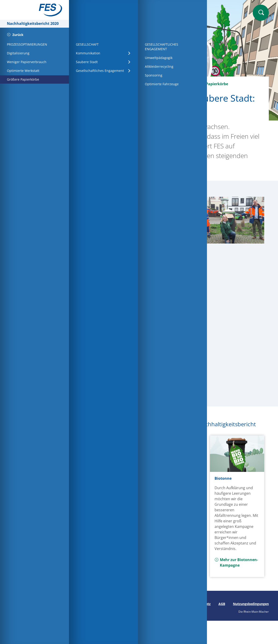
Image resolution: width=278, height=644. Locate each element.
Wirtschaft (121, 84)
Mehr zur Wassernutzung (168, 551)
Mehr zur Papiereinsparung (106, 517)
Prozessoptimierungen (159, 84)
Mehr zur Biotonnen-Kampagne (236, 562)
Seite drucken (89, 604)
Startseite (94, 84)
